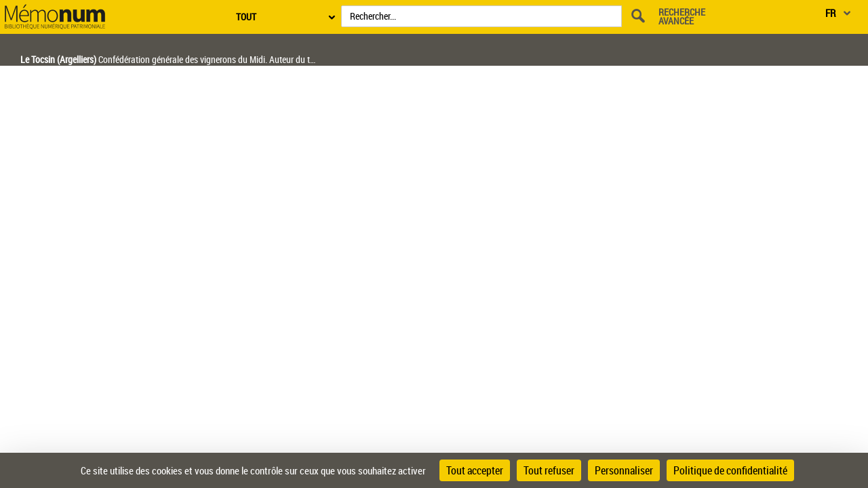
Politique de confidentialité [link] (730, 470)
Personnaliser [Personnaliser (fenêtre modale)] (624, 470)
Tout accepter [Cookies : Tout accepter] (475, 470)
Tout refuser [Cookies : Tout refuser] (549, 470)
